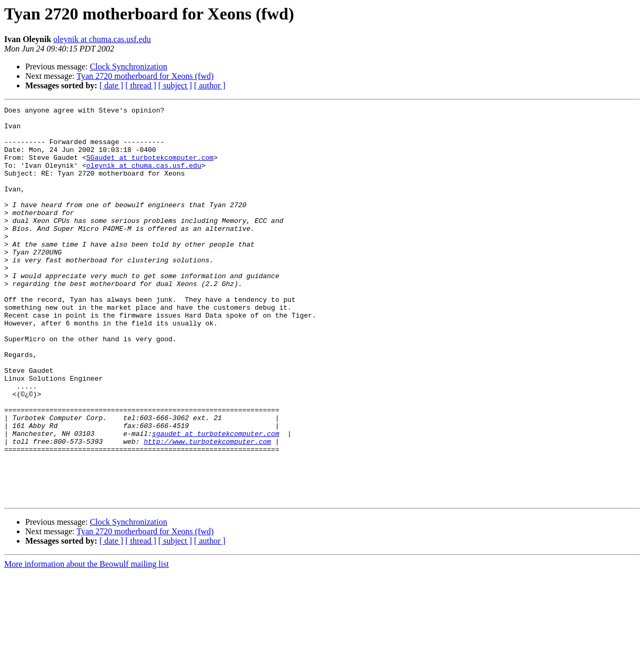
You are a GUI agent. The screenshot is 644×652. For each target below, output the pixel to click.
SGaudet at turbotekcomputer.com (150, 168)
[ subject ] (175, 85)
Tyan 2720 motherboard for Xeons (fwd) (145, 76)
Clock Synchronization (129, 67)
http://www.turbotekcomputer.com (207, 509)
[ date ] (111, 85)
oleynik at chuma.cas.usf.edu (102, 39)
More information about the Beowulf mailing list (87, 643)
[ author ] (210, 85)
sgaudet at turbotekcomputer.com (216, 500)
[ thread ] (141, 85)
